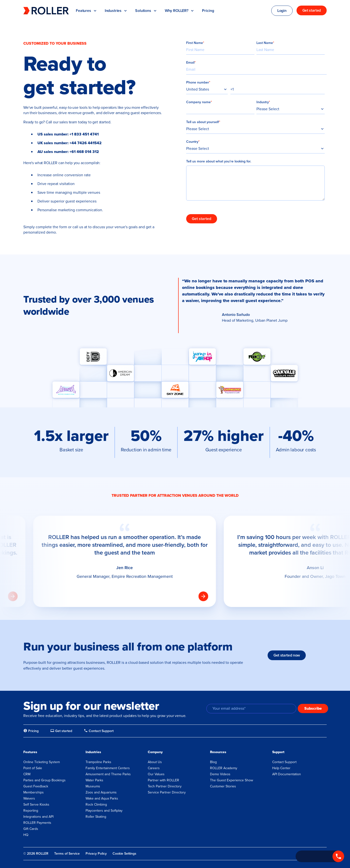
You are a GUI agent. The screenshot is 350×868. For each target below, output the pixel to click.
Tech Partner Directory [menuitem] (165, 786)
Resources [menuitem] (218, 752)
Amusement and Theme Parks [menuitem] (108, 774)
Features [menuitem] (30, 752)
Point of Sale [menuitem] (33, 768)
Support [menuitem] (278, 752)
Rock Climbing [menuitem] (96, 805)
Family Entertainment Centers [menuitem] (108, 768)
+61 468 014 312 (84, 152)
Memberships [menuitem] (34, 792)
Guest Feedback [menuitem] (36, 786)
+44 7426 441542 (86, 143)
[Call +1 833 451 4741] (320, 856)
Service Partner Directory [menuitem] (167, 792)
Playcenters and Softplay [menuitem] (104, 811)
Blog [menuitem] (213, 762)
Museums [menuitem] (93, 786)
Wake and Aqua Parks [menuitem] (102, 798)
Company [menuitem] (155, 752)
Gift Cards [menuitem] (31, 829)
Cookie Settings (124, 854)
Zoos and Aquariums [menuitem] (101, 792)
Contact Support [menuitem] (284, 762)
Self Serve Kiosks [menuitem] (36, 805)
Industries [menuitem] (93, 752)
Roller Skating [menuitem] (96, 817)
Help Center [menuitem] (281, 768)
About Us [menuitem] (155, 762)
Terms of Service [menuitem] (67, 854)
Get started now (287, 655)
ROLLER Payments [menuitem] (37, 823)
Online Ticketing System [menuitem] (42, 762)
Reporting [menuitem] (31, 811)
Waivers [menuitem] (29, 798)
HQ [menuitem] (26, 835)
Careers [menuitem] (154, 768)
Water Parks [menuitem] (94, 780)
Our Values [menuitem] (156, 774)
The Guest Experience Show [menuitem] (232, 780)
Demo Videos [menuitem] (220, 774)
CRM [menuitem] (27, 774)
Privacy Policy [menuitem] (96, 854)
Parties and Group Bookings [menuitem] (44, 780)
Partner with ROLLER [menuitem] (163, 780)
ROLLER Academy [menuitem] (224, 768)
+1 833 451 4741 (84, 134)
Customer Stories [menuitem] (223, 786)
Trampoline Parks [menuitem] (98, 762)
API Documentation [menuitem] (287, 774)
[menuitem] (31, 731)
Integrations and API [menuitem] (38, 817)
